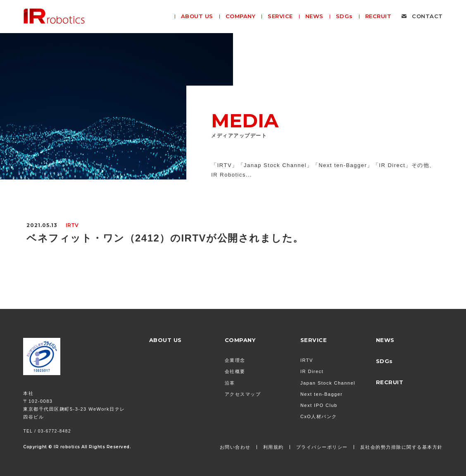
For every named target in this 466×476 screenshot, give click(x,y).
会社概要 (235, 371)
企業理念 (235, 360)
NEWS (385, 340)
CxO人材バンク (319, 416)
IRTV (307, 360)
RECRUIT (390, 382)
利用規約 (273, 447)
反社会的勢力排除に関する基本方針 (402, 447)
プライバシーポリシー (322, 447)
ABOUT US (165, 340)
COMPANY (240, 340)
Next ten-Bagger (322, 394)
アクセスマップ (243, 394)
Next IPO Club (319, 405)
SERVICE (314, 340)
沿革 (230, 383)
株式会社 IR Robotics (54, 16)
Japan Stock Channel (328, 383)
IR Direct (312, 371)
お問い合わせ (235, 447)
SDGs (384, 361)
